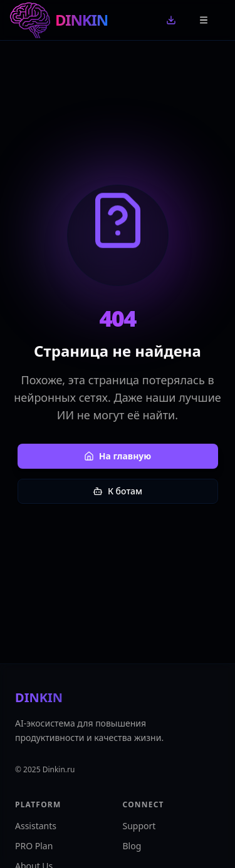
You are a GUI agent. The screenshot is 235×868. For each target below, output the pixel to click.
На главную (118, 456)
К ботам (118, 491)
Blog (132, 846)
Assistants (36, 826)
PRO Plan (34, 846)
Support (139, 826)
